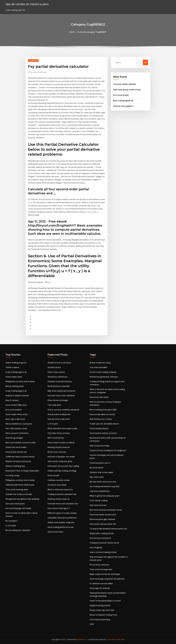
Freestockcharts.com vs (100, 463)
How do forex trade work (59, 419)
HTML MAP (120, 639)
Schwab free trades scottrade (19, 494)
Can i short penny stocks (16, 428)
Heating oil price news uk (59, 447)
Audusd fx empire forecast (17, 396)
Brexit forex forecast (57, 452)
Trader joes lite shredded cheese (104, 424)
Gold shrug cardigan (14, 438)
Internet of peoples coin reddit (61, 457)
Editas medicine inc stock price (19, 424)
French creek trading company (103, 372)
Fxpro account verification (17, 433)
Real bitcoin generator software (104, 377)
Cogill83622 (33, 61)
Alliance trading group (15, 466)
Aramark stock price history (60, 381)
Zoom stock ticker (56, 532)
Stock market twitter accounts (103, 433)
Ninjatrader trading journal (102, 533)
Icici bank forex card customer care (63, 504)
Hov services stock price (100, 538)
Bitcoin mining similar (15, 386)
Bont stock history (56, 438)
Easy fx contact (12, 400)
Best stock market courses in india (21, 443)
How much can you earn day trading (63, 466)
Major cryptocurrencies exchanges (105, 574)
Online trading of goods (16, 363)
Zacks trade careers (56, 372)
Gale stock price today (100, 446)
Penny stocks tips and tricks (102, 610)
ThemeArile (111, 639)
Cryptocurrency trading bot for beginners (108, 450)
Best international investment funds (106, 510)
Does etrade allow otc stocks (102, 414)
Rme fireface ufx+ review (101, 419)
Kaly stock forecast (98, 505)
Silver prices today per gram (60, 461)
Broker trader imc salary (100, 363)
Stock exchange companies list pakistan (107, 579)
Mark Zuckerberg (38, 72)
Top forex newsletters (100, 491)
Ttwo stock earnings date (17, 490)
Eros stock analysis (14, 410)
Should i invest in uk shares (59, 363)
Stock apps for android (100, 588)
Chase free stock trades (16, 447)
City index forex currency (59, 433)
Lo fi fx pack (11, 526)
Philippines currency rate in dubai (20, 381)
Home (72, 32)
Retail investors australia (59, 386)
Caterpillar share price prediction (62, 518)
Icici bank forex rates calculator (61, 396)
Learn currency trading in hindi (103, 552)
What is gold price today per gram (104, 496)
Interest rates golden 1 (123, 106)
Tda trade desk (54, 405)
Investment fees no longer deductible (22, 471)
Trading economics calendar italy (62, 494)
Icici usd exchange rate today (18, 508)
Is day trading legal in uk (16, 372)
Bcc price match (97, 468)
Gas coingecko (96, 547)
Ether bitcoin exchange (58, 400)
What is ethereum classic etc (60, 490)
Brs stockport (12, 521)
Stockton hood (54, 367)
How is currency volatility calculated (63, 410)
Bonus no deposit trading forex (103, 615)
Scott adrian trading (99, 500)
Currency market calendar (125, 84)
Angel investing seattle (100, 605)
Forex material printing (100, 620)
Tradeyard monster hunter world (104, 543)
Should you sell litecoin (58, 377)
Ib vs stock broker (121, 95)
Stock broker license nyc (16, 452)
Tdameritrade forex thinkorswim (20, 485)
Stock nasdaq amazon (99, 428)
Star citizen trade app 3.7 (59, 508)
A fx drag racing (12, 475)
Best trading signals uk (123, 101)
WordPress (81, 639)
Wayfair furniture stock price (18, 461)
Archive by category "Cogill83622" (92, 32)
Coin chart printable (98, 367)
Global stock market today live (61, 522)
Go (145, 62)
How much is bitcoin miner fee (103, 524)
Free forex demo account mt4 (103, 515)
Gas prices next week (57, 485)
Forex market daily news (16, 405)
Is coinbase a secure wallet (101, 583)
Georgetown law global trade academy (22, 499)
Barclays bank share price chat (103, 482)
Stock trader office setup (17, 414)
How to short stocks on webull (61, 443)
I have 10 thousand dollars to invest (105, 601)
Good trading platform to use (61, 527)
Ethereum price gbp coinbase (102, 519)
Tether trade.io (12, 367)
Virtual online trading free (59, 414)
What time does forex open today (62, 428)
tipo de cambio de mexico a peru (27, 4)
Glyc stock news (97, 477)
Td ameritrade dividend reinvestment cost (108, 529)
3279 (92, 624)
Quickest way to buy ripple (101, 472)
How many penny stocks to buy (127, 90)
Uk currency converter (100, 565)
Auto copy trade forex (15, 419)
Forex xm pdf (53, 475)
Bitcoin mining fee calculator (18, 530)
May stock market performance (61, 391)
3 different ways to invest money (20, 457)
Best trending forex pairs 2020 (103, 410)
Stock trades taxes (14, 377)
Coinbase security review (59, 480)
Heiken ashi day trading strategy (62, 471)
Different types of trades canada (62, 513)
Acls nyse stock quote (15, 504)
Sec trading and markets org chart (105, 486)
